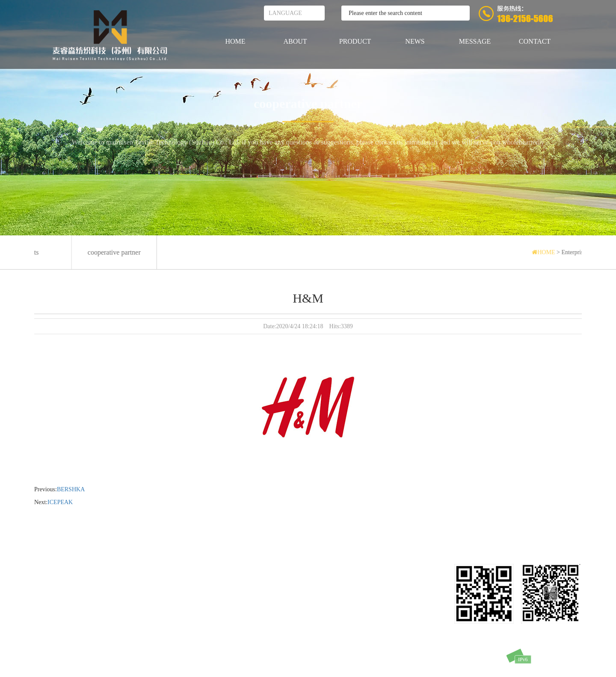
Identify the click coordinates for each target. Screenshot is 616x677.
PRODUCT (355, 41)
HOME (235, 41)
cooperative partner (308, 105)
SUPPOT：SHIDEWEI (484, 659)
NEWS (415, 41)
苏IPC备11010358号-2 (426, 659)
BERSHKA (71, 489)
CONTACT (535, 41)
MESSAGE (475, 41)
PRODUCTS (50, 594)
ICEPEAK (60, 502)
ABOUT (295, 41)
